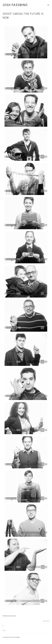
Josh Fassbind (15, 5)
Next (4, 630)
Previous (46, 621)
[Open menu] (48, 5)
